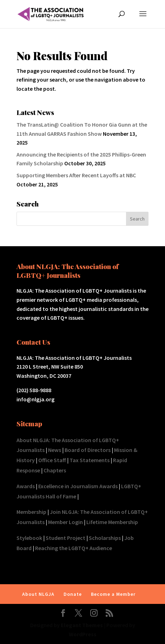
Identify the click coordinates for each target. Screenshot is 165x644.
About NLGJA (38, 594)
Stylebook (29, 538)
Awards (26, 486)
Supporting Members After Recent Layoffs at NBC (76, 175)
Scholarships (105, 538)
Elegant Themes (82, 625)
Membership (31, 512)
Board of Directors (88, 450)
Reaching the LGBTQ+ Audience (74, 548)
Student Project (65, 538)
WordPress (83, 634)
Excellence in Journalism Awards (78, 486)
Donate (73, 594)
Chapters (55, 470)
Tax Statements (90, 460)
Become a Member (113, 594)
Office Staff (52, 460)
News (55, 450)
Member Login (65, 522)
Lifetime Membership (112, 522)
